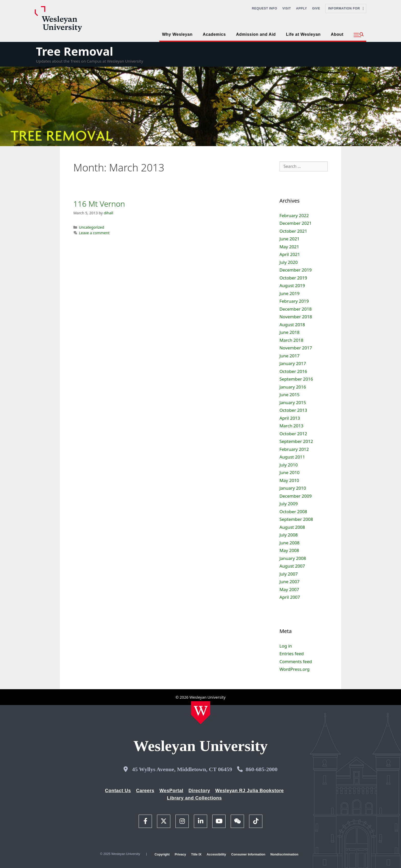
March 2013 (292, 426)
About (337, 34)
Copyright (162, 854)
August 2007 (292, 566)
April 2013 (290, 418)
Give (316, 8)
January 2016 (293, 387)
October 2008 (293, 512)
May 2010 (289, 480)
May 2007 (289, 589)
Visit (287, 8)
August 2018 (292, 325)
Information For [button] (346, 8)
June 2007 (290, 582)
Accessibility (216, 854)
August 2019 (292, 285)
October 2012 (293, 434)
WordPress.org (295, 669)
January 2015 (293, 402)
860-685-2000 (261, 769)
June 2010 (290, 472)
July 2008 (289, 535)
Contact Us (118, 791)
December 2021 (296, 223)
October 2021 (293, 231)
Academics (214, 34)
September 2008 (296, 519)
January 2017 (293, 363)
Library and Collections (194, 798)
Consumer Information (248, 854)
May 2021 (289, 247)
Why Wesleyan (177, 34)
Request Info (265, 8)
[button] (359, 35)
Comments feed (296, 661)
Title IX (196, 854)
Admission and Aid (256, 34)
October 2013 (293, 410)
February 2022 (294, 215)
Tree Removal (74, 51)
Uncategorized (91, 227)
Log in (286, 646)
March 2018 (292, 340)
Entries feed (292, 654)
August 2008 (292, 527)
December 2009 (296, 496)
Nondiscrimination (284, 854)
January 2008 (293, 558)
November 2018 (296, 317)
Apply (302, 8)
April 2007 (290, 597)
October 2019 (293, 278)
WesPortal (171, 791)
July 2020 (289, 262)
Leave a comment (94, 233)
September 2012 (296, 441)
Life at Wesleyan (303, 34)
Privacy (180, 854)
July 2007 (289, 574)
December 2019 (296, 270)
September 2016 (296, 379)
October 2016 (293, 371)
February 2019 (294, 301)
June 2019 (290, 293)
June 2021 (290, 239)
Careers (145, 791)
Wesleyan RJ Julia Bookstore (250, 791)
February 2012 (294, 449)
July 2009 (289, 504)
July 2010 (289, 465)
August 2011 (292, 457)
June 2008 (290, 543)
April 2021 (290, 254)
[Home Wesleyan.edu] (201, 713)
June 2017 (290, 356)
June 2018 (290, 332)
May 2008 (289, 550)
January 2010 (293, 488)
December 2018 (296, 309)
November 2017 (296, 348)
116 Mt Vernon (99, 204)
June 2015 (290, 395)
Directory (199, 791)
